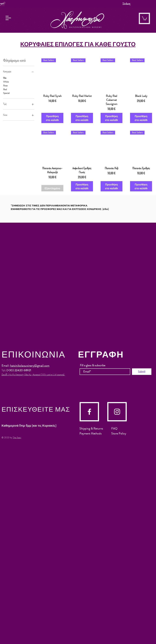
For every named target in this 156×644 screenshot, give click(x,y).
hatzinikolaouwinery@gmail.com (30, 366)
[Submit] (142, 372)
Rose (5, 85)
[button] (8, 18)
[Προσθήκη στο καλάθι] (52, 118)
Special (6, 93)
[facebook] (89, 412)
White (6, 82)
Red (5, 89)
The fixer (17, 437)
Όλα (5, 78)
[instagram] (117, 412)
